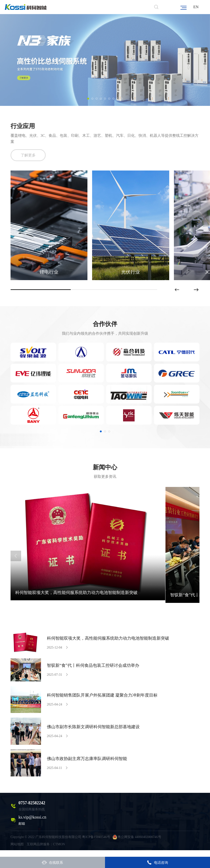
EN (196, 7)
